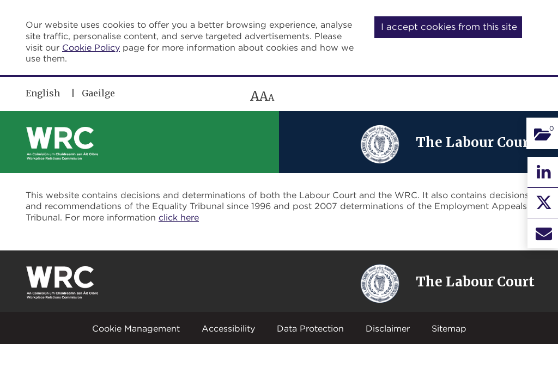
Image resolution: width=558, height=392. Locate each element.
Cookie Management (136, 328)
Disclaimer (388, 328)
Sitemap (449, 328)
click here (179, 217)
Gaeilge (98, 93)
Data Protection (310, 328)
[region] (183, 96)
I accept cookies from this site (449, 27)
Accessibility (228, 328)
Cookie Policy (91, 47)
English (43, 93)
